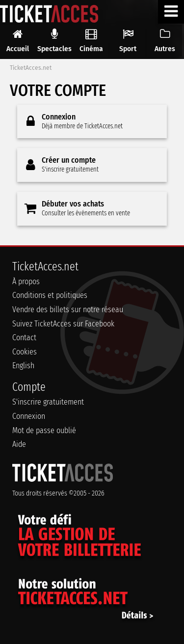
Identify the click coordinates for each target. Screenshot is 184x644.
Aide (19, 444)
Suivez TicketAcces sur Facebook (63, 324)
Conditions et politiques (50, 295)
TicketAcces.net (31, 68)
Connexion (29, 416)
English (23, 366)
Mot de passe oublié (44, 430)
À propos (26, 281)
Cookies (25, 352)
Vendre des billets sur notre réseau (68, 309)
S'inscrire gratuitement (48, 402)
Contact (24, 337)
